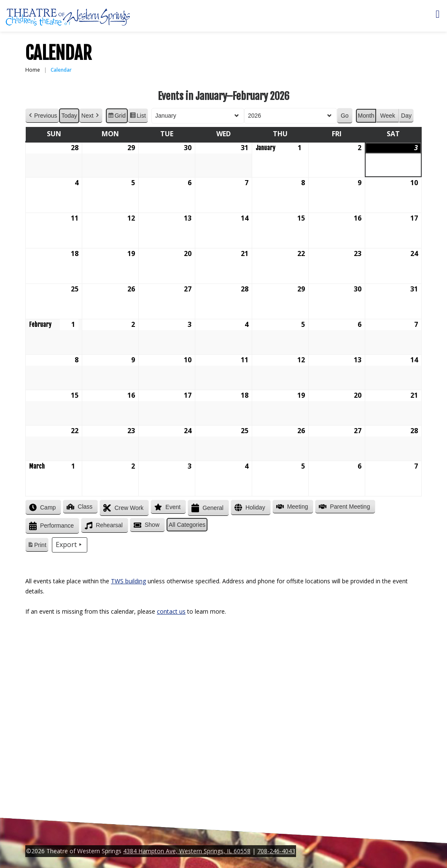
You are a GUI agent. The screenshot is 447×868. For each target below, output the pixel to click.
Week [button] (388, 116)
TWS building (128, 581)
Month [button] (366, 116)
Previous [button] (42, 116)
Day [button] (406, 116)
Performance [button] (51, 526)
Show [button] (146, 525)
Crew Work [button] (123, 508)
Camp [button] (42, 507)
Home (33, 70)
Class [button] (79, 507)
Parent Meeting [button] (343, 507)
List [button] (138, 117)
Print (37, 546)
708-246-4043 (276, 851)
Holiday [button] (249, 508)
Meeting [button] (291, 507)
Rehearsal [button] (103, 526)
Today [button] (69, 116)
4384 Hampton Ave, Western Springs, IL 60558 (187, 851)
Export (70, 545)
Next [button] (91, 116)
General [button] (207, 508)
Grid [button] (117, 117)
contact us (171, 611)
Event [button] (167, 507)
